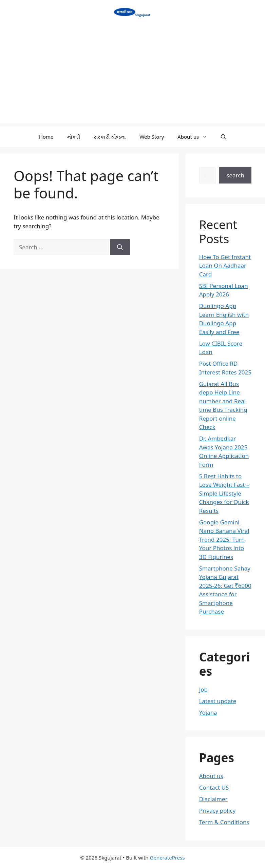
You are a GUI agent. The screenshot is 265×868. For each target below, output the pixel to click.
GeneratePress (167, 857)
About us (196, 137)
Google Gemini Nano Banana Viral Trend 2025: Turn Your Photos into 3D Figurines (224, 539)
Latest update (218, 701)
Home (46, 137)
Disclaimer (213, 799)
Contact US (214, 787)
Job (203, 689)
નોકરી (74, 137)
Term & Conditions (224, 822)
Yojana (208, 712)
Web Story (152, 137)
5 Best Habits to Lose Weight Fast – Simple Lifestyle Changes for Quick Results (224, 493)
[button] (223, 137)
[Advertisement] (132, 76)
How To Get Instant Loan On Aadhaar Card (225, 266)
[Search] (120, 247)
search (235, 175)
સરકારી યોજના (110, 137)
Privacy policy (217, 811)
